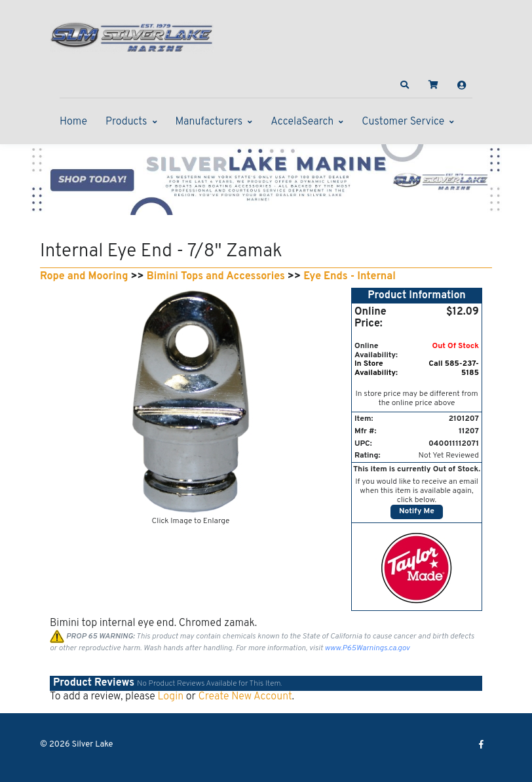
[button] (405, 85)
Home (73, 122)
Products (126, 122)
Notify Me (417, 511)
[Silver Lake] (132, 35)
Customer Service (403, 122)
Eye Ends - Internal (350, 277)
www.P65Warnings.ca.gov (368, 648)
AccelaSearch (302, 122)
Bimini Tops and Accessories (216, 277)
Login (170, 697)
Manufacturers (209, 122)
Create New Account (245, 697)
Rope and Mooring (84, 277)
